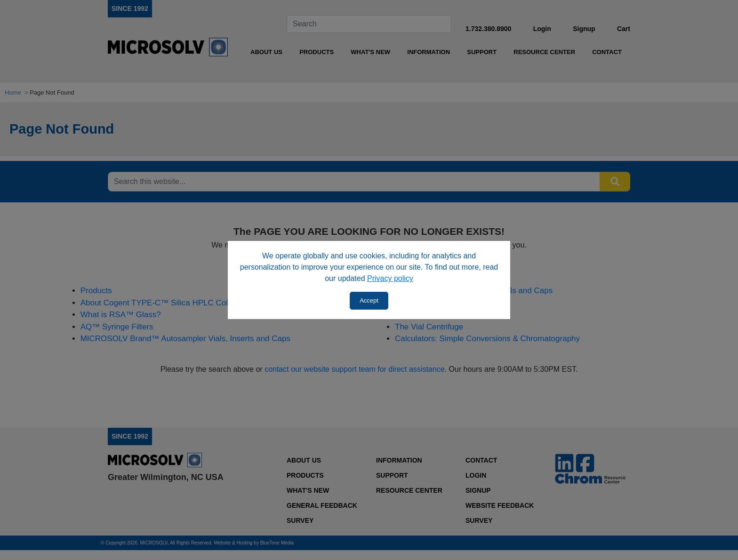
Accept (369, 300)
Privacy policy (390, 278)
